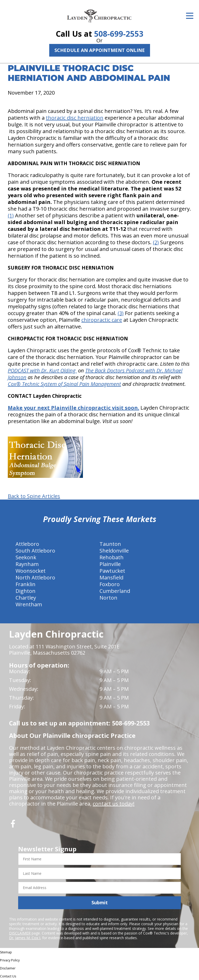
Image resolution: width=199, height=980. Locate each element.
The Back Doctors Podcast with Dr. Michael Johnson (95, 374)
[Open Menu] (190, 16)
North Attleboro (35, 577)
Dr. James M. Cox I (25, 938)
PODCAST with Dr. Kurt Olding (42, 370)
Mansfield (111, 577)
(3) (121, 313)
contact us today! (114, 804)
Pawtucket (112, 571)
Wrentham (29, 604)
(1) (11, 215)
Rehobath (112, 557)
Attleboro (27, 544)
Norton (108, 598)
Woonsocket (31, 571)
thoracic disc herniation (75, 118)
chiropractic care (102, 320)
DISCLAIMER (20, 933)
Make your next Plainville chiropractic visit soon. (73, 408)
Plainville (110, 564)
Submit (100, 902)
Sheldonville (114, 551)
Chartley (26, 598)
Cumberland (115, 591)
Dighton (26, 591)
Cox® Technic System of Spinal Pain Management (64, 384)
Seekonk (26, 557)
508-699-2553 (119, 34)
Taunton (110, 544)
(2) (156, 242)
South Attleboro (35, 551)
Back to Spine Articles (34, 496)
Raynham (27, 564)
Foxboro (110, 584)
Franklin (26, 584)
